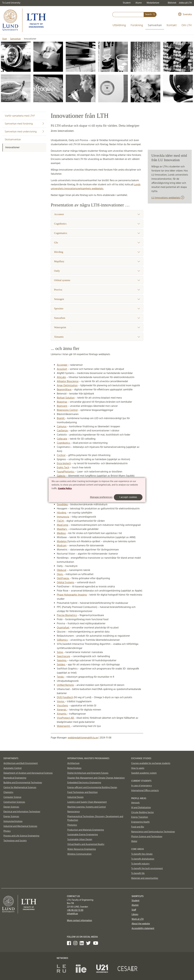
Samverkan (155, 25)
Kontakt (172, 25)
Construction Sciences (14, 802)
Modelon (62, 542)
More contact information (80, 921)
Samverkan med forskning (24, 124)
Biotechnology (74, 768)
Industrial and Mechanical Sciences (20, 826)
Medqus (61, 533)
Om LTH (187, 25)
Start (5, 39)
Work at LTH (138, 919)
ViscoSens (62, 706)
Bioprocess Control (67, 410)
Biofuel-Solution (66, 398)
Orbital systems (97, 280)
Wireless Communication (79, 854)
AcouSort (62, 369)
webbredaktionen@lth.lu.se (83, 738)
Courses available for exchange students (151, 763)
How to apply (138, 768)
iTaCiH (61, 521)
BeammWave (64, 390)
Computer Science (12, 797)
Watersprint (97, 327)
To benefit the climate (142, 854)
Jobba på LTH (185, 3)
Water (134, 841)
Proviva (97, 290)
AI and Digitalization (141, 808)
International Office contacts (145, 791)
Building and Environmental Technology (23, 783)
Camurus (62, 427)
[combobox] (128, 15)
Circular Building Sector (143, 812)
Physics (7, 831)
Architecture (73, 763)
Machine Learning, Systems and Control (86, 807)
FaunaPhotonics (66, 472)
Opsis (60, 574)
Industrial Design (75, 797)
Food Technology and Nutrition (82, 792)
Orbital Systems (65, 583)
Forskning (137, 25)
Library (135, 914)
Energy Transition (140, 817)
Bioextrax (62, 402)
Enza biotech (64, 464)
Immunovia (63, 517)
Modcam (62, 546)
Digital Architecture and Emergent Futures (88, 773)
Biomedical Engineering (15, 778)
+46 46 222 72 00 (75, 910)
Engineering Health (140, 822)
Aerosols (135, 803)
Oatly (97, 271)
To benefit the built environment (147, 869)
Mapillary (97, 261)
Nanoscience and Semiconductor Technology (153, 832)
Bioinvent (62, 406)
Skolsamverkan (13, 140)
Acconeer (97, 214)
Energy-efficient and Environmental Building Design (92, 788)
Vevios (61, 702)
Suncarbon (97, 318)
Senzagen (97, 299)
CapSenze (63, 431)
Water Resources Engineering (82, 849)
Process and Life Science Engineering (21, 836)
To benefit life (138, 873)
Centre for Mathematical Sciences (20, 788)
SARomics (62, 640)
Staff (134, 910)
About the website (141, 924)
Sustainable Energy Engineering (83, 835)
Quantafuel (63, 628)
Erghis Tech (63, 468)
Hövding (97, 252)
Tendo (61, 677)
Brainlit (61, 418)
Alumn (139, 3)
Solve (60, 652)
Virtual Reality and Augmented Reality (86, 844)
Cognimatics (97, 233)
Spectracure (63, 656)
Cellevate (62, 439)
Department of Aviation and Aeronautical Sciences (28, 773)
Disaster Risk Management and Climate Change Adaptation (96, 778)
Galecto (61, 476)
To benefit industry (140, 864)
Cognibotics (97, 224)
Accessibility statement (143, 928)
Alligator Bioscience (68, 381)
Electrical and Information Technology (22, 812)
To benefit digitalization (143, 859)
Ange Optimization (67, 386)
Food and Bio (138, 827)
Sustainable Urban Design (80, 840)
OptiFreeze (63, 578)
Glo (97, 243)
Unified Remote (65, 685)
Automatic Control (13, 768)
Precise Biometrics (67, 615)
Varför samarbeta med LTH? (20, 116)
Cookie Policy (65, 489)
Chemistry (8, 792)
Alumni (135, 905)
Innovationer (12, 148)
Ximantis (97, 337)
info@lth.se (72, 914)
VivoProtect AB (66, 718)
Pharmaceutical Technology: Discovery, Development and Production (95, 818)
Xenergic (62, 710)
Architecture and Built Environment (21, 763)
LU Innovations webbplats (168, 198)
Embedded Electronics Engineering (84, 783)
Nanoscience (74, 812)
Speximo (97, 309)
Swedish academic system (144, 773)
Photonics (72, 825)
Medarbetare (153, 3)
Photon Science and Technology (147, 837)
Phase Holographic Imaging (72, 595)
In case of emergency (142, 786)
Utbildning (119, 25)
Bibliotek (172, 3)
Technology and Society (15, 841)
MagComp (63, 525)
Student (127, 3)
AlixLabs (61, 377)
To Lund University (11, 3)
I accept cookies (128, 497)
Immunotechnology (13, 821)
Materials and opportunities (145, 878)
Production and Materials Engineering (86, 830)
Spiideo (61, 665)
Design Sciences (11, 807)
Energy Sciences (11, 817)
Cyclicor (61, 455)
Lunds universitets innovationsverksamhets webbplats (96, 187)
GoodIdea (63, 505)
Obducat (62, 570)
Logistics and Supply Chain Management (87, 802)
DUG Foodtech (65, 697)
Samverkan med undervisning (24, 132)
